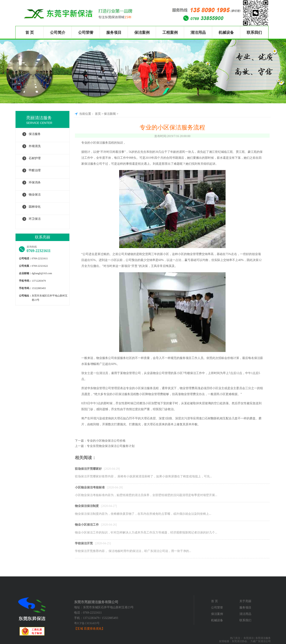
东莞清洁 (249, 638)
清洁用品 (198, 33)
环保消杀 (35, 182)
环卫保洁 (35, 219)
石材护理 (35, 158)
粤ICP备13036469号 (87, 623)
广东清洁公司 (263, 641)
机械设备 (226, 33)
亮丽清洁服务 (48, 120)
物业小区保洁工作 (87, 525)
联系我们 (254, 33)
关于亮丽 (245, 601)
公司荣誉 (86, 33)
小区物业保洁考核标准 (90, 487)
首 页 (30, 33)
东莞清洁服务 (263, 638)
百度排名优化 (93, 629)
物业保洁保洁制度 (87, 506)
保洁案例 (142, 33)
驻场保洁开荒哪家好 (88, 469)
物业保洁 (35, 195)
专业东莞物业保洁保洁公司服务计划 (111, 446)
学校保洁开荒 (84, 543)
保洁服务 (35, 134)
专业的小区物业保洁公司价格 (106, 441)
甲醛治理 (35, 170)
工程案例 (170, 33)
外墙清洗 (35, 146)
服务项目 (114, 33)
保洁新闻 (110, 114)
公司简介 (58, 33)
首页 (98, 114)
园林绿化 (35, 207)
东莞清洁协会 (239, 641)
